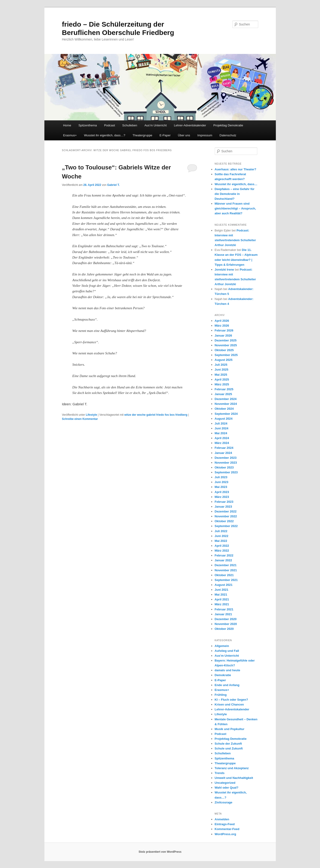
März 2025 (222, 384)
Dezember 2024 (226, 399)
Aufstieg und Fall (227, 651)
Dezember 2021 (226, 565)
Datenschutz (228, 135)
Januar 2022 (223, 560)
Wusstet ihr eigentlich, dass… (236, 184)
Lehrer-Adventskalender (190, 125)
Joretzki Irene (224, 270)
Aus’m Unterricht (155, 125)
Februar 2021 (224, 609)
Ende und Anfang (227, 685)
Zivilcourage (224, 802)
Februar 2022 (224, 555)
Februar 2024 (224, 448)
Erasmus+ (70, 135)
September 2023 (226, 472)
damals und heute (228, 670)
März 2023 (222, 497)
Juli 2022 (221, 531)
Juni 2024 (222, 428)
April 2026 (222, 321)
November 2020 (226, 624)
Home (67, 125)
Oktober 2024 (224, 409)
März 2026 (222, 326)
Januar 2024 (223, 453)
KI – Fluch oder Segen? (231, 700)
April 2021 (222, 599)
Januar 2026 (223, 336)
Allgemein (222, 646)
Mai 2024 (221, 433)
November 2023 (226, 463)
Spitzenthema (88, 125)
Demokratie (223, 675)
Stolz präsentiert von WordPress (160, 852)
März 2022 (222, 551)
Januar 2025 (223, 394)
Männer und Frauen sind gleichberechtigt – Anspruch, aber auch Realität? (235, 208)
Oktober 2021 (224, 575)
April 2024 (222, 438)
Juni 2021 (222, 590)
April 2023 (222, 492)
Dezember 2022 (226, 511)
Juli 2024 (221, 423)
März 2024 (222, 443)
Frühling (221, 695)
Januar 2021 (223, 614)
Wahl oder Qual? (227, 788)
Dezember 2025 (226, 340)
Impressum (205, 135)
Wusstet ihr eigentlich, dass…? (105, 135)
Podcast (110, 125)
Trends (220, 773)
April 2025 (222, 379)
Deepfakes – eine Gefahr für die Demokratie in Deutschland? (235, 194)
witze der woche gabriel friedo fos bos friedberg (156, 415)
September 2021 (226, 580)
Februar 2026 (224, 330)
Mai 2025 (221, 375)
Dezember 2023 (226, 458)
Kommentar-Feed (227, 829)
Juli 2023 (221, 477)
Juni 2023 (222, 482)
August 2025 (224, 360)
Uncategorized (225, 783)
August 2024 (224, 419)
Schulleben (130, 125)
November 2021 (226, 570)
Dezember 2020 (226, 619)
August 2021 (224, 585)
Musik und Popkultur (230, 729)
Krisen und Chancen (229, 704)
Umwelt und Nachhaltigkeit (234, 778)
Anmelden (222, 819)
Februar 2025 (224, 389)
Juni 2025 (222, 370)
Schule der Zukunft (228, 744)
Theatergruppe (142, 135)
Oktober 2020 (224, 629)
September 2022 (226, 526)
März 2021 (222, 604)
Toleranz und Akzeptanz (232, 768)
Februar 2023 (224, 502)
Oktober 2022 (224, 521)
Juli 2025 (221, 365)
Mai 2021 (221, 595)
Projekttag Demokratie (228, 125)
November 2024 (226, 404)
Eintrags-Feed (225, 824)
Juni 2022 (222, 536)
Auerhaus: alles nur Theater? (236, 169)
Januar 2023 (223, 507)
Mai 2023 (221, 487)
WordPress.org (225, 834)
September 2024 (226, 414)
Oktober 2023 (224, 467)
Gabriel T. (113, 185)
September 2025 (226, 355)
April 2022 (222, 546)
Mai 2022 (221, 541)
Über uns (184, 135)
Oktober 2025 (224, 350)
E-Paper (165, 135)
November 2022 (226, 516)
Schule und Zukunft (229, 748)
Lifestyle (92, 415)
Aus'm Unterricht (227, 656)
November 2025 (226, 345)
